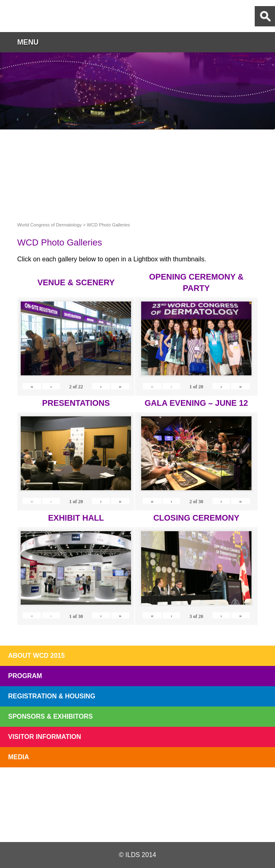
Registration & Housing (52, 696)
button (265, 42)
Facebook (137, 823)
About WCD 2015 (37, 656)
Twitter (92, 823)
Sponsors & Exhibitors (50, 716)
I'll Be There (137, 786)
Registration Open (29, 786)
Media (19, 757)
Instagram (182, 823)
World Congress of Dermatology (49, 16)
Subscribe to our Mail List (246, 786)
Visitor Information (45, 737)
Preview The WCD (192, 786)
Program (25, 676)
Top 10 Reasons (84, 786)
